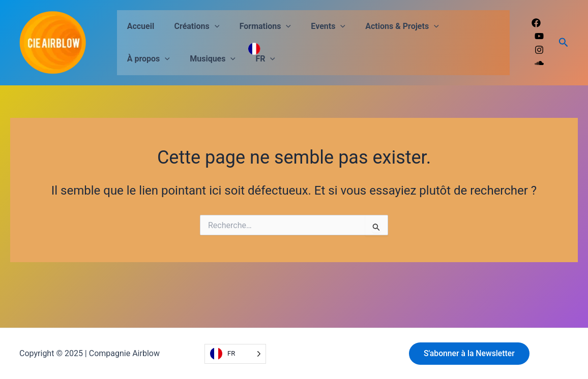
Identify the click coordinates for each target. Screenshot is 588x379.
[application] (209, 26)
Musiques (148, 59)
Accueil (139, 26)
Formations (256, 26)
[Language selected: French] (235, 354)
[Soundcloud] (539, 63)
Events (315, 26)
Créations (192, 26)
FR (197, 59)
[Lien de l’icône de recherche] (564, 43)
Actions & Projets (385, 26)
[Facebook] (536, 23)
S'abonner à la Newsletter (471, 353)
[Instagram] (539, 50)
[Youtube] (539, 36)
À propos (460, 26)
